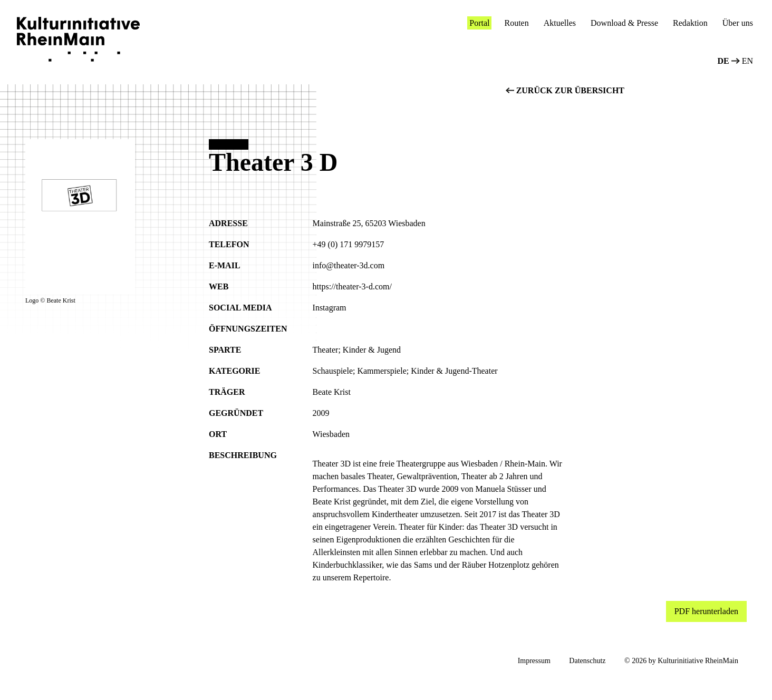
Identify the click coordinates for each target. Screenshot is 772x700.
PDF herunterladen (706, 611)
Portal (479, 23)
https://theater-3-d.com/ (352, 286)
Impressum (534, 661)
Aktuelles (560, 23)
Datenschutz (587, 661)
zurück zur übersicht (565, 90)
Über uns (738, 23)
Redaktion (690, 23)
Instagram (330, 308)
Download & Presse (624, 23)
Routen (516, 23)
